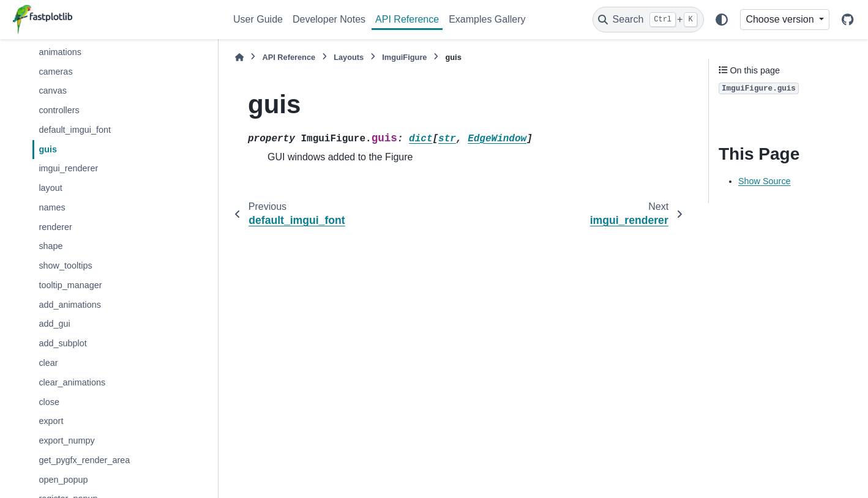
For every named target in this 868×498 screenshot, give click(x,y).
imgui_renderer (68, 168)
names (52, 207)
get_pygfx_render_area (84, 460)
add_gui (54, 324)
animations (60, 52)
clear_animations (72, 382)
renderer (55, 227)
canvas (53, 91)
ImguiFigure (404, 57)
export (51, 421)
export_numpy (66, 440)
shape (51, 246)
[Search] (648, 20)
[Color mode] (722, 20)
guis (48, 149)
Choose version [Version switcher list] (781, 19)
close (49, 402)
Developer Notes (329, 19)
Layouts (349, 57)
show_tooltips (65, 266)
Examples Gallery (487, 19)
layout (50, 188)
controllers (59, 110)
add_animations (70, 305)
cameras (55, 72)
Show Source (765, 181)
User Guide (258, 19)
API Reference (407, 19)
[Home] (239, 57)
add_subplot (62, 343)
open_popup (63, 480)
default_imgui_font (75, 130)
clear (48, 363)
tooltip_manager (70, 285)
